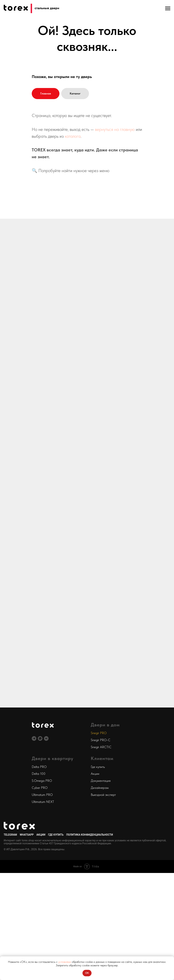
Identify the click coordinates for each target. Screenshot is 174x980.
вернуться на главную (115, 129)
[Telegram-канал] (34, 738)
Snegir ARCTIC (101, 747)
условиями (65, 962)
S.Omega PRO (42, 781)
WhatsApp (27, 835)
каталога (73, 136)
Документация (101, 781)
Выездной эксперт (103, 795)
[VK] (46, 738)
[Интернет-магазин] (40, 738)
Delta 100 (39, 774)
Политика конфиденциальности (90, 835)
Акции (95, 774)
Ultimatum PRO (42, 795)
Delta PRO (39, 767)
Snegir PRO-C (101, 740)
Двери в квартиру (52, 758)
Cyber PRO (40, 788)
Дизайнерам (100, 788)
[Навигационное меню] (168, 9)
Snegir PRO (99, 733)
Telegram (10, 835)
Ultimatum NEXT (43, 802)
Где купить (98, 767)
